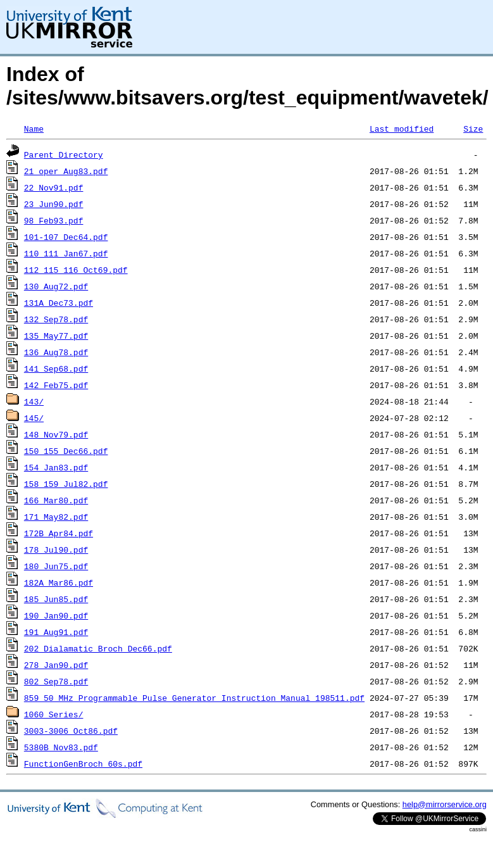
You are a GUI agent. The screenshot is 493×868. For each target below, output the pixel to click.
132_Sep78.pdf (56, 319)
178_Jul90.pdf (56, 550)
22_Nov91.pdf (54, 187)
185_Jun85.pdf (56, 599)
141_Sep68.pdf (56, 368)
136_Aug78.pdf (56, 352)
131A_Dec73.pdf (59, 303)
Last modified (402, 129)
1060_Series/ (54, 714)
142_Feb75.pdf (56, 385)
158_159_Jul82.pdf (66, 484)
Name (34, 129)
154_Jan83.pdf (56, 467)
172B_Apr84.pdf (59, 533)
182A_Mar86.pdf (59, 582)
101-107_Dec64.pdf (66, 237)
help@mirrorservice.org (445, 804)
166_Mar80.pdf (56, 500)
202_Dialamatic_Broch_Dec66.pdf (98, 648)
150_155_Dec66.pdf (66, 451)
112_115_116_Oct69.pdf (76, 270)
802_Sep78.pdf (56, 681)
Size (473, 129)
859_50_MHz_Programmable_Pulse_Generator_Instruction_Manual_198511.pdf (194, 698)
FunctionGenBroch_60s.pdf (83, 764)
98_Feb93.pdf (54, 220)
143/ (34, 401)
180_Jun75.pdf (56, 566)
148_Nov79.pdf (56, 434)
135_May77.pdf (56, 336)
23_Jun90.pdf (54, 204)
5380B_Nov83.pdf (61, 747)
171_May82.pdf (56, 517)
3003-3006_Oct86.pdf (71, 731)
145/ (34, 418)
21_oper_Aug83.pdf (66, 171)
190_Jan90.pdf (56, 615)
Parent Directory (64, 154)
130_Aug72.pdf (56, 286)
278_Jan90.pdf (56, 665)
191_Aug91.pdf (56, 632)
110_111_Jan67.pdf (66, 253)
